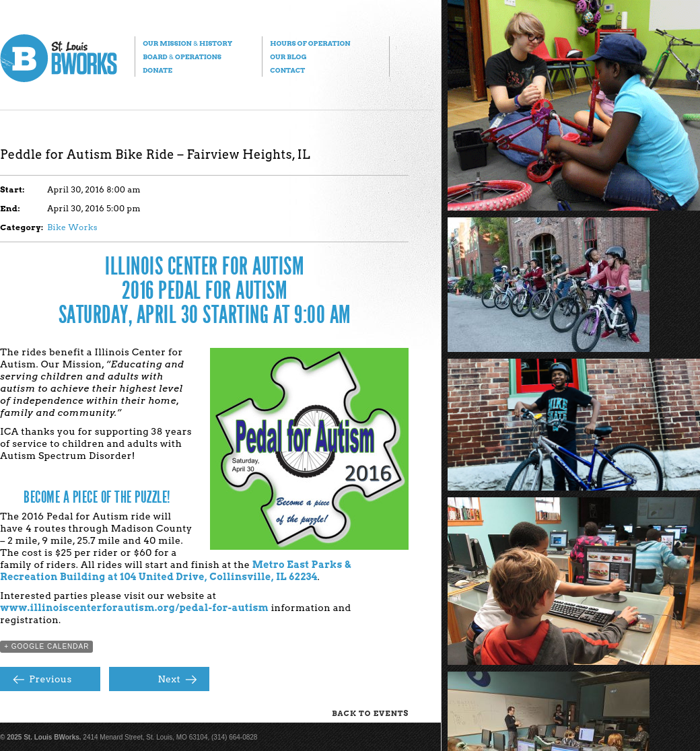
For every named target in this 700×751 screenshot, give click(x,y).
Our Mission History (187, 43)
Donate (157, 70)
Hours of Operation (310, 43)
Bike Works (72, 227)
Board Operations (182, 57)
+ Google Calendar (46, 646)
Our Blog (288, 57)
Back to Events (370, 713)
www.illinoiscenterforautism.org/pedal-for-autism (134, 608)
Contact (287, 70)
